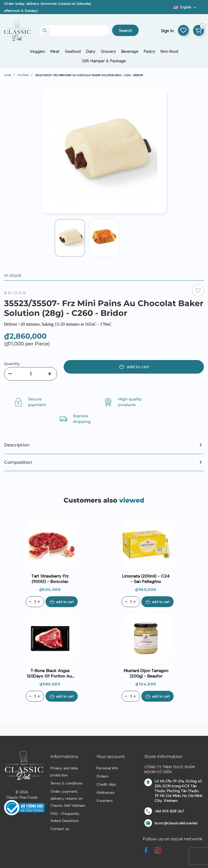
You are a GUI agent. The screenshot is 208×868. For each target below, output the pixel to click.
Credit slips (106, 784)
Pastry (149, 51)
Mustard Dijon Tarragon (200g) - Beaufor (146, 673)
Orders (102, 776)
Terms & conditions (66, 783)
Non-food (169, 51)
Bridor (15, 293)
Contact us (60, 829)
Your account (111, 757)
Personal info (107, 768)
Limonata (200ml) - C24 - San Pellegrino (146, 579)
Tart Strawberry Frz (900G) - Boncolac (50, 579)
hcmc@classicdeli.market (176, 823)
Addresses (105, 792)
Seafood (73, 51)
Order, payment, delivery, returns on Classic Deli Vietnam (68, 798)
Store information (163, 757)
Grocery (108, 51)
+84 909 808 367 (169, 811)
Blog (170, 9)
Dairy (91, 51)
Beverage (130, 51)
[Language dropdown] (185, 7)
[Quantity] (31, 374)
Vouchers (105, 800)
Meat (55, 51)
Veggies (37, 51)
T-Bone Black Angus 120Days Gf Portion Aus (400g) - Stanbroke (50, 673)
